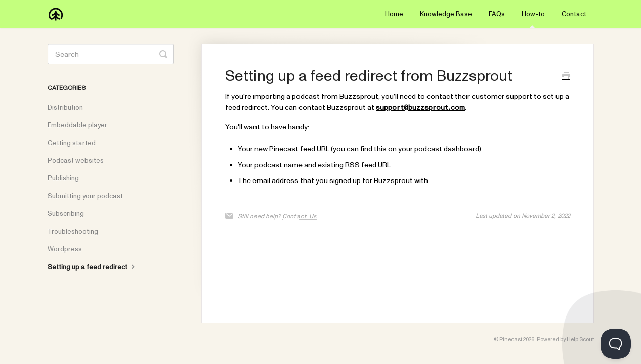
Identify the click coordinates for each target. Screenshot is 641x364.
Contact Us (300, 216)
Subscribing (66, 214)
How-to (533, 19)
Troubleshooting (73, 232)
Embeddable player (77, 125)
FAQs (497, 14)
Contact (574, 14)
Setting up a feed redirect (92, 267)
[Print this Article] (566, 77)
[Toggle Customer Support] (616, 344)
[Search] (111, 54)
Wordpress (65, 249)
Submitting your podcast (85, 196)
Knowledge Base (446, 14)
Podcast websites (76, 161)
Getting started (72, 143)
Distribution (65, 108)
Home (394, 14)
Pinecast (511, 339)
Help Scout (580, 339)
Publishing (63, 178)
